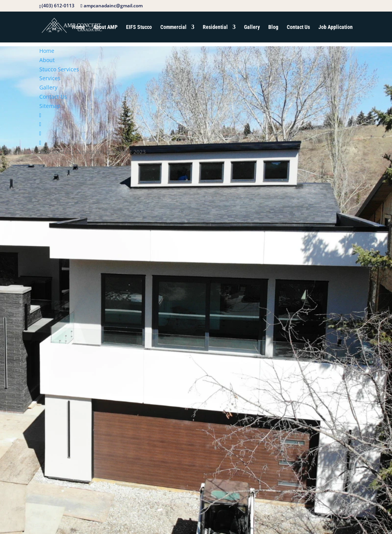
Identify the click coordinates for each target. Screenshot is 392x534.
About (47, 60)
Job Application (336, 27)
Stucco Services (59, 69)
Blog (273, 27)
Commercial (173, 27)
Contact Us (298, 27)
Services (50, 78)
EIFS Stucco (139, 27)
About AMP (105, 27)
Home (78, 27)
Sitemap (50, 106)
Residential (215, 27)
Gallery (252, 27)
